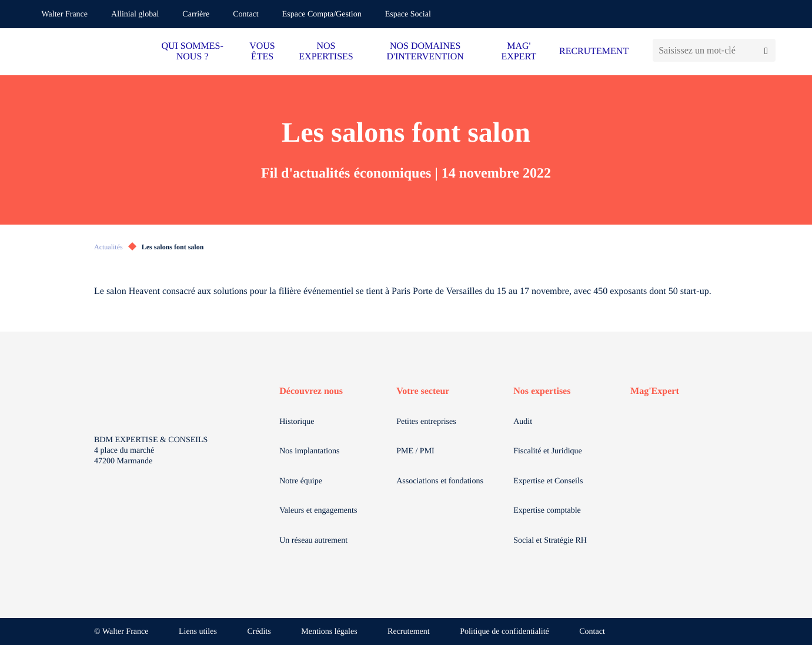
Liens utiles (198, 632)
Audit (523, 422)
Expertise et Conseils (548, 481)
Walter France (65, 14)
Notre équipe (301, 481)
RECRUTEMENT (594, 51)
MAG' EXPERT (519, 51)
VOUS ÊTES (262, 51)
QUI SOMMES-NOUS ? (192, 51)
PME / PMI (415, 451)
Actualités (108, 247)
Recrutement (409, 632)
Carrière (196, 14)
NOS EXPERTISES (326, 51)
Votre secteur (423, 391)
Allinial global (135, 14)
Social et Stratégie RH (550, 541)
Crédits (259, 632)
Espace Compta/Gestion (322, 14)
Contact (246, 14)
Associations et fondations (440, 481)
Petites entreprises (426, 422)
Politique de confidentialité (504, 632)
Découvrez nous (311, 391)
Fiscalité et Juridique (548, 451)
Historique (297, 422)
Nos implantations (309, 451)
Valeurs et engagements (318, 511)
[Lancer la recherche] (766, 50)
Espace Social (408, 14)
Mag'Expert (655, 391)
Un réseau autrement (313, 541)
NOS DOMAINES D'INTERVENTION (425, 51)
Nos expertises (542, 391)
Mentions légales (329, 632)
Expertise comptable (547, 511)
